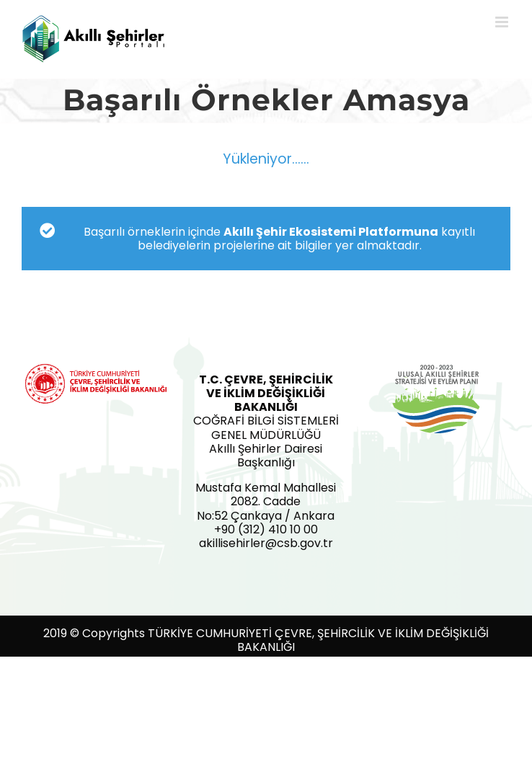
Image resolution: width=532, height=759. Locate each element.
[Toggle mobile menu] (503, 22)
